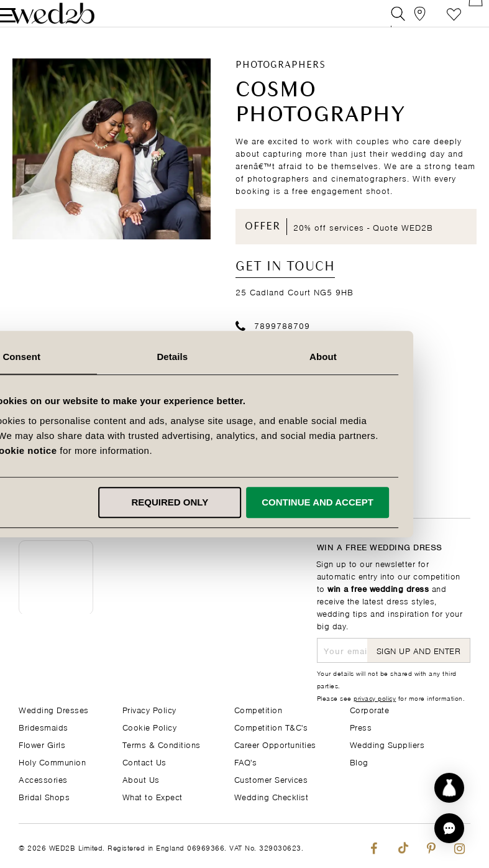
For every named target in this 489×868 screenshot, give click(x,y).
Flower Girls (42, 744)
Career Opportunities (275, 744)
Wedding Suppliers (387, 744)
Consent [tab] (95, 357)
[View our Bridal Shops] (407, 21)
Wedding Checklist (272, 796)
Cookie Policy (150, 727)
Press (361, 727)
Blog (359, 761)
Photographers (281, 81)
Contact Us (144, 761)
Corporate (370, 709)
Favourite (435, 21)
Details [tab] (245, 357)
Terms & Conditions (162, 744)
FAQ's (246, 761)
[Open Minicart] (463, 21)
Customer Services (271, 779)
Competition (258, 709)
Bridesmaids (43, 727)
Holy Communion (52, 761)
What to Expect (153, 796)
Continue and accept (389, 502)
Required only (242, 502)
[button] (449, 828)
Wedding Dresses (54, 709)
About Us (141, 779)
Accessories (43, 779)
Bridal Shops (44, 796)
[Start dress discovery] (449, 788)
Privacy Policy (149, 709)
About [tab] (395, 357)
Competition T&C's (271, 727)
